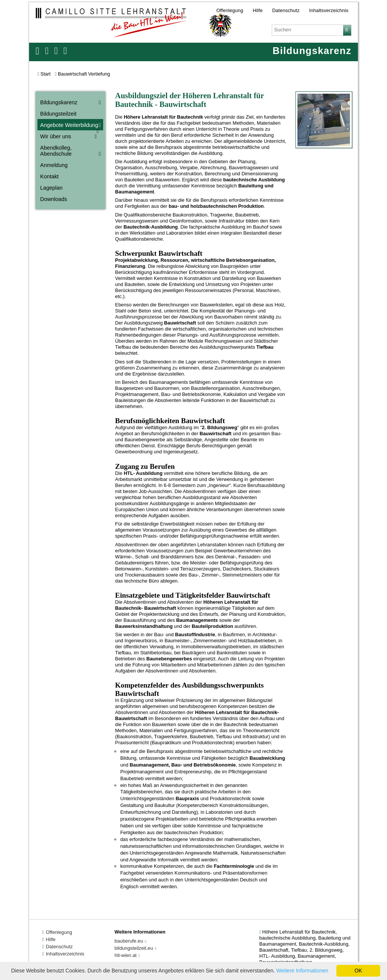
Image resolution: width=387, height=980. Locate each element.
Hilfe (258, 10)
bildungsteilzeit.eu (134, 948)
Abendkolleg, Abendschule (56, 151)
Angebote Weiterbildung (69, 125)
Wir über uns (56, 136)
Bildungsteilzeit (58, 114)
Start (46, 74)
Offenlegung (230, 10)
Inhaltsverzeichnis (329, 10)
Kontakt (49, 176)
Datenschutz (286, 10)
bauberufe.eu (129, 941)
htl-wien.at (125, 955)
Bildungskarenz (59, 102)
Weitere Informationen (302, 971)
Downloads (53, 199)
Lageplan (51, 188)
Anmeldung (54, 165)
